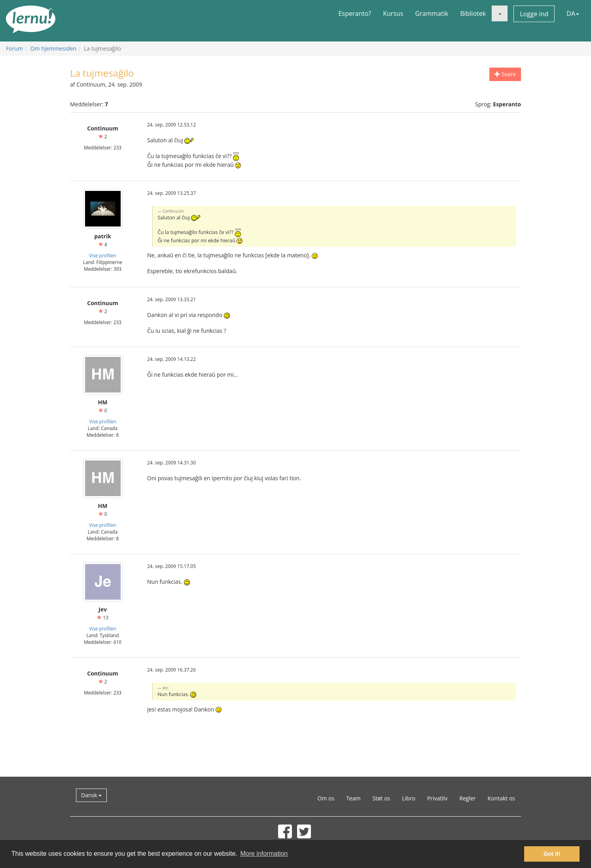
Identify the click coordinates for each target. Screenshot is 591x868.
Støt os (381, 798)
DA (573, 13)
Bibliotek (473, 13)
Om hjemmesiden (53, 48)
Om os (326, 798)
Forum (14, 48)
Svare (505, 74)
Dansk (91, 795)
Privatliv (438, 798)
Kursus (393, 13)
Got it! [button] (552, 854)
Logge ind (534, 14)
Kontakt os (501, 798)
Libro (409, 798)
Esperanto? (355, 13)
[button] (500, 13)
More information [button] (264, 854)
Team (353, 798)
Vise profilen (103, 255)
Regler (467, 798)
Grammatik (432, 13)
